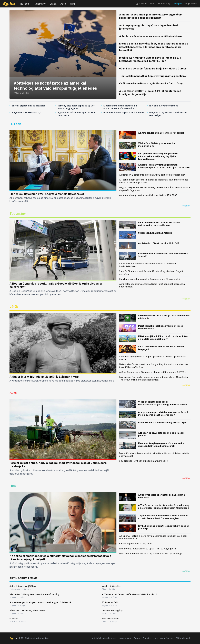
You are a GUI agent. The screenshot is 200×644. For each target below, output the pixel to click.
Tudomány (39, 4)
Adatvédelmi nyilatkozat (104, 638)
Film (72, 4)
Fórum (137, 638)
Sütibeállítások (183, 638)
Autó (63, 4)
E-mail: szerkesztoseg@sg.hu (158, 638)
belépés (178, 4)
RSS (152, 4)
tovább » (186, 206)
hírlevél (161, 4)
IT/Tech (24, 4)
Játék (53, 4)
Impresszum (125, 638)
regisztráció (191, 4)
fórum (144, 4)
